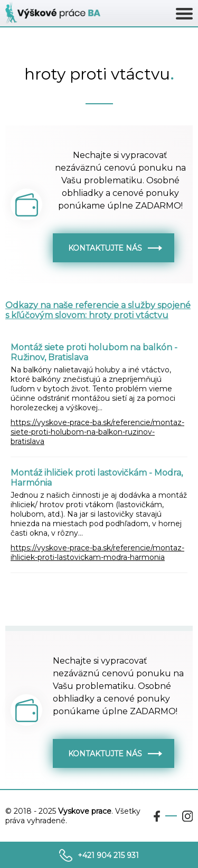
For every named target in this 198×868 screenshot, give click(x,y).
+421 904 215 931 (108, 855)
